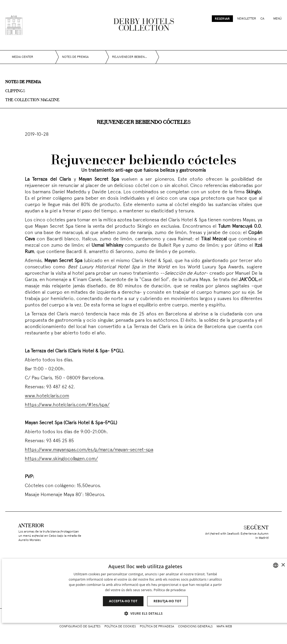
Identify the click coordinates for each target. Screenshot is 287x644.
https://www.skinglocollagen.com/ (61, 459)
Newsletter (247, 19)
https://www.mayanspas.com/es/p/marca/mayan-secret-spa (89, 450)
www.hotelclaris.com (47, 396)
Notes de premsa (23, 82)
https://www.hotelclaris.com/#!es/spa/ (67, 405)
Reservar (222, 19)
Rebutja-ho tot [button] (168, 601)
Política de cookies (120, 627)
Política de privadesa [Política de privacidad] (169, 590)
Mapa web (224, 627)
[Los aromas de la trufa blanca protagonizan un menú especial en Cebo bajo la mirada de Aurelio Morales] (44, 532)
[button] (145, 613)
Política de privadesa (157, 627)
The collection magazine (32, 100)
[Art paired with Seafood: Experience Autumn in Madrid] (243, 532)
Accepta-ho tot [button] (123, 601)
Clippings (15, 91)
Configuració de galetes (80, 627)
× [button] (283, 565)
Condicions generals (195, 627)
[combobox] (276, 565)
